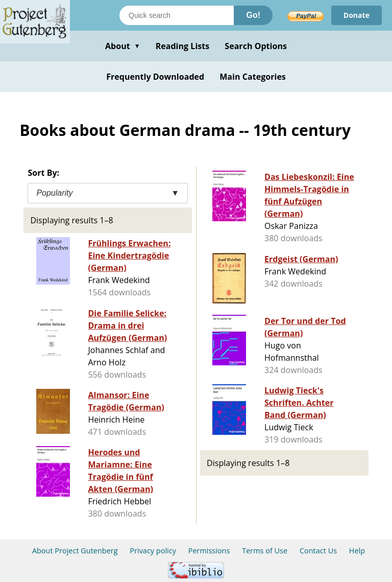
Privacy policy (153, 551)
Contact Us (318, 551)
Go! (253, 15)
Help (357, 551)
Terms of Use (265, 551)
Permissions (209, 551)
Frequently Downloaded (155, 77)
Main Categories (253, 77)
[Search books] (177, 15)
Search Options (256, 46)
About (123, 46)
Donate (357, 15)
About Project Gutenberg (75, 551)
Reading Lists (183, 46)
